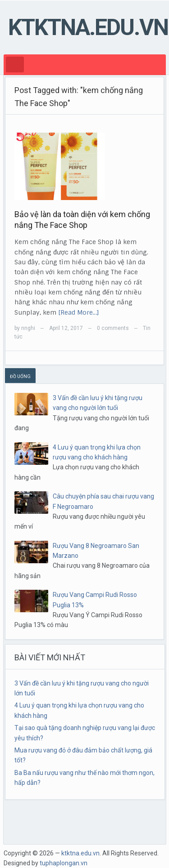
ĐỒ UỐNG (20, 376)
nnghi (28, 328)
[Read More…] (79, 312)
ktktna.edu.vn (88, 27)
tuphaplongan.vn (64, 863)
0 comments (113, 328)
